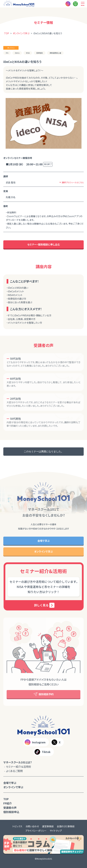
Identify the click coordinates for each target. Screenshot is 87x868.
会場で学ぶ (10, 783)
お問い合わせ (32, 826)
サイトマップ (56, 831)
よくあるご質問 (14, 771)
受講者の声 (10, 808)
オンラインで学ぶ (13, 787)
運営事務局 (48, 826)
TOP (6, 799)
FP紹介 (8, 803)
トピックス (17, 826)
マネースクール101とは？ (18, 762)
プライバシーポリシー (36, 831)
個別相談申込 (11, 812)
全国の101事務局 (66, 826)
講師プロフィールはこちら (73, 182)
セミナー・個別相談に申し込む (44, 244)
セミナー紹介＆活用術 (19, 767)
